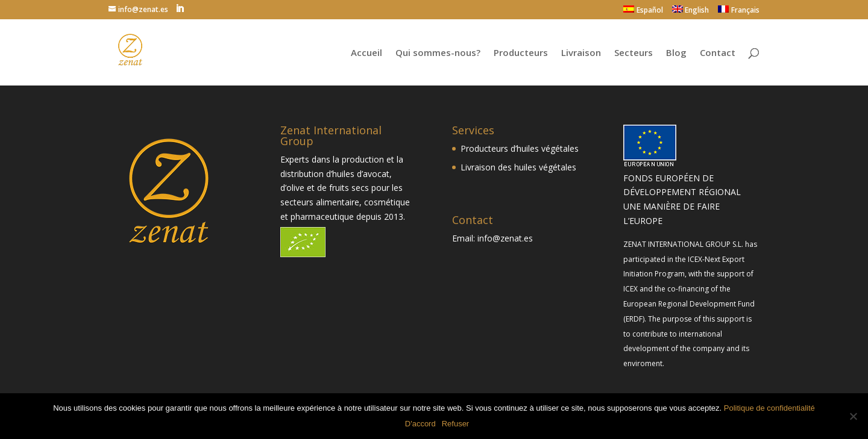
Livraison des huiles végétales (518, 167)
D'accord (420, 424)
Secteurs (634, 53)
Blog (676, 53)
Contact (718, 53)
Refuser (456, 424)
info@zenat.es (505, 238)
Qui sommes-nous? (438, 53)
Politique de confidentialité (769, 408)
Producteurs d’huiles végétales (520, 148)
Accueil (366, 53)
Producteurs (521, 53)
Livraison (581, 53)
